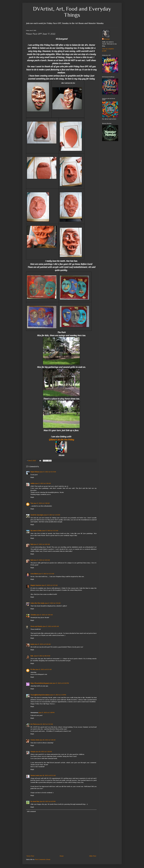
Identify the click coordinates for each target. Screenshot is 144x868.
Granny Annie (35, 740)
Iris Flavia (34, 724)
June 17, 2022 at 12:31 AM (48, 472)
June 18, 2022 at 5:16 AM (48, 740)
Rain (32, 656)
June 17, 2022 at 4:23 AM (46, 574)
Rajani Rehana (35, 472)
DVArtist (107, 39)
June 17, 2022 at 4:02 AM (42, 544)
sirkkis (33, 483)
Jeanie (32, 644)
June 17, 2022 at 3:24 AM (52, 515)
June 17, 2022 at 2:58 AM (42, 503)
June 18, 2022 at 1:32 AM (45, 724)
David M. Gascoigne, (37, 515)
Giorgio (33, 752)
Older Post (93, 856)
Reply (32, 477)
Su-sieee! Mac (35, 801)
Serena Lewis (35, 776)
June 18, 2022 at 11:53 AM (48, 776)
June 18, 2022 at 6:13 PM (48, 801)
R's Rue (33, 670)
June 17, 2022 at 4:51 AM (53, 603)
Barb (32, 544)
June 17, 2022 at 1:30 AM (43, 483)
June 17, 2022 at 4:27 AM (50, 585)
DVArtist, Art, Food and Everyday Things (72, 12)
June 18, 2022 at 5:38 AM (44, 752)
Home (62, 856)
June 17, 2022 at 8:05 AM (51, 626)
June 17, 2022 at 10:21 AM (42, 656)
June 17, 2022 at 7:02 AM (45, 615)
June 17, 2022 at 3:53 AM (50, 531)
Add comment (31, 811)
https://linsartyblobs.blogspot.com (41, 683)
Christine (33, 615)
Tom (32, 503)
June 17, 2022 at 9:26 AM (43, 644)
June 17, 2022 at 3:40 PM (47, 713)
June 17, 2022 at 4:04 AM (42, 560)
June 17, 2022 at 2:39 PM (58, 695)
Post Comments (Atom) (43, 859)
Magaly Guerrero (36, 585)
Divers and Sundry (36, 626)
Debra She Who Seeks (38, 603)
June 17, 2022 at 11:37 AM (44, 670)
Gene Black (34, 574)
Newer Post (30, 856)
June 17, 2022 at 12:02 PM (61, 683)
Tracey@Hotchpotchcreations (40, 695)
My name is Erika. (36, 531)
